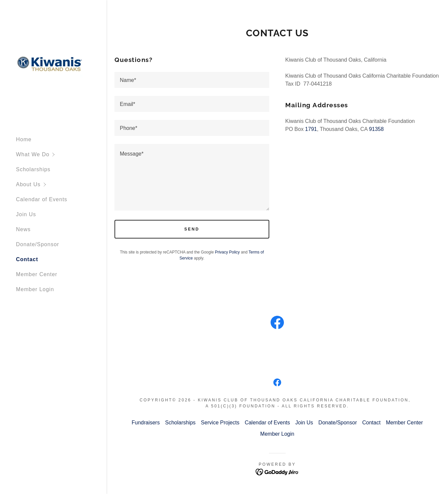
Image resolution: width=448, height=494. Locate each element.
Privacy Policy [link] (227, 252)
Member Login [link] (35, 289)
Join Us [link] (26, 214)
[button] (61, 154)
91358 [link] (376, 129)
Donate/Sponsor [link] (38, 244)
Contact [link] (27, 259)
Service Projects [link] (220, 423)
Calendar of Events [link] (42, 199)
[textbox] (192, 80)
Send (192, 229)
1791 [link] (311, 129)
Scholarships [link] (33, 169)
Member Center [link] (37, 274)
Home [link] (24, 139)
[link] (49, 65)
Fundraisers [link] (145, 423)
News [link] (23, 229)
